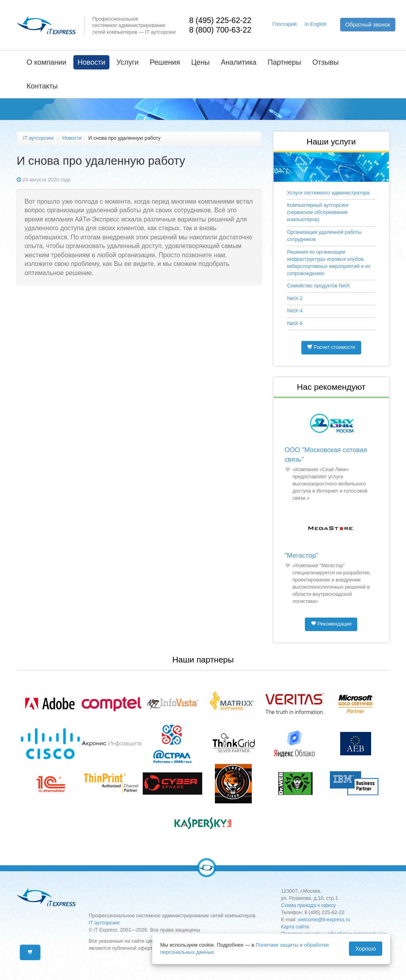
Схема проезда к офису (308, 905)
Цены (200, 62)
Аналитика (239, 62)
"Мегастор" (302, 555)
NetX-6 (295, 323)
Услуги (128, 62)
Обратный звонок (368, 25)
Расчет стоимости (331, 347)
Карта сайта (295, 927)
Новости (91, 62)
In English (315, 24)
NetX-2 (295, 298)
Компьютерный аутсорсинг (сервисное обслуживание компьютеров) (318, 212)
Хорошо (366, 949)
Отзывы (326, 62)
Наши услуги (331, 142)
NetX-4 (295, 311)
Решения (165, 62)
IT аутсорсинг (39, 138)
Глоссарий (284, 24)
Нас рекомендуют (331, 387)
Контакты (42, 86)
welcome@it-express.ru (324, 920)
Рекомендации (331, 624)
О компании (46, 62)
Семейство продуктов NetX (319, 286)
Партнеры (284, 62)
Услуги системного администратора (328, 193)
